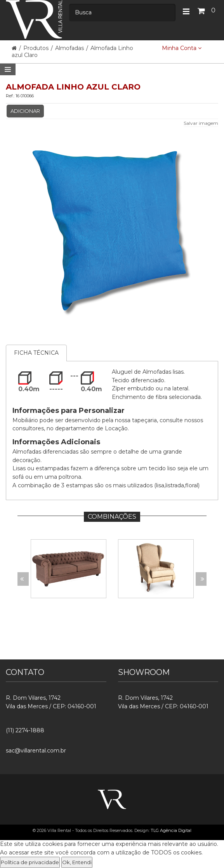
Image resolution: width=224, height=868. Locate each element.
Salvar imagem (201, 123)
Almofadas (69, 48)
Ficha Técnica (36, 353)
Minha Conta (182, 48)
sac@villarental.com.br (36, 751)
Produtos (37, 48)
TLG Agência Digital (171, 830)
